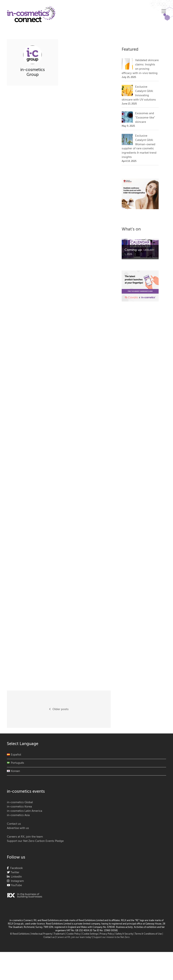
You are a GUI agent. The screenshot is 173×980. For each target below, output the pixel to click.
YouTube (16, 885)
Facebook (16, 868)
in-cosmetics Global (20, 802)
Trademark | (60, 934)
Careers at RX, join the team (25, 837)
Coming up (133, 250)
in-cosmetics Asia (18, 815)
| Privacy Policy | (107, 934)
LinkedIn (16, 877)
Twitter (15, 872)
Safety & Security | (125, 934)
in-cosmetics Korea (19, 807)
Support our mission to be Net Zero (112, 937)
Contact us (14, 824)
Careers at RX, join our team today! (74, 937)
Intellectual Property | (42, 934)
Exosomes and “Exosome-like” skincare (145, 118)
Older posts (59, 709)
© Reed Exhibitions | (21, 934)
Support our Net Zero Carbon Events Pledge (35, 841)
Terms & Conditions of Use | (149, 934)
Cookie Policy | (74, 934)
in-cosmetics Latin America (25, 811)
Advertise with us (18, 828)
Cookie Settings (90, 934)
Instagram (17, 881)
